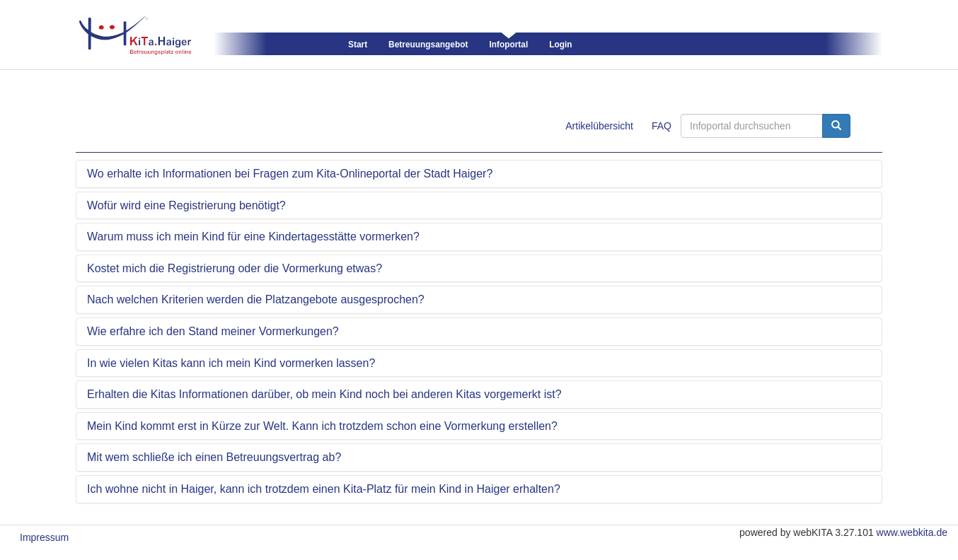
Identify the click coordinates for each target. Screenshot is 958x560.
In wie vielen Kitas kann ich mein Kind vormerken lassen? (231, 363)
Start (358, 45)
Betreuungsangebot (428, 45)
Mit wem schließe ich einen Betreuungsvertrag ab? (214, 457)
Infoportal (508, 45)
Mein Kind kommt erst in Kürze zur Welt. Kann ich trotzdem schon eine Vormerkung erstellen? (322, 426)
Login (560, 45)
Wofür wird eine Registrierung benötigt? (186, 205)
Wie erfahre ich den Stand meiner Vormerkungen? (213, 331)
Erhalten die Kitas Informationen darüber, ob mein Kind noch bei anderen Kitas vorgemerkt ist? (324, 394)
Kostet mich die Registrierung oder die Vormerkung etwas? (235, 268)
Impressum (44, 537)
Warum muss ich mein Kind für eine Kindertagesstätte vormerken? (253, 237)
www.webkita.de (912, 532)
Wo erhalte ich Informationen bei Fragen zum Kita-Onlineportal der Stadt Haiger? (290, 174)
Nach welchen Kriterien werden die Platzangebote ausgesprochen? (256, 299)
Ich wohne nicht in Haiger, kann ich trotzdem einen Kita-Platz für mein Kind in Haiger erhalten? (324, 489)
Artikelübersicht (599, 126)
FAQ (662, 126)
